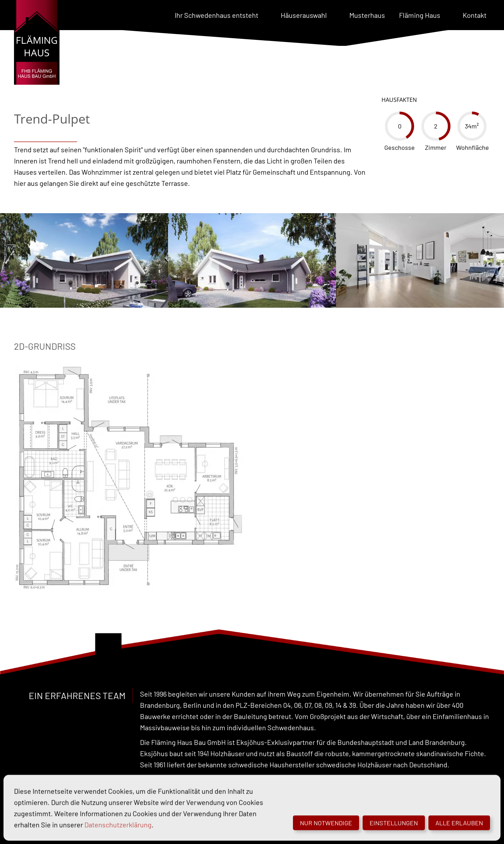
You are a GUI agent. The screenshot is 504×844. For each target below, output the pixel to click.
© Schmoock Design (322, 832)
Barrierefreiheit (273, 832)
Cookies (238, 832)
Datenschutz (207, 832)
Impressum (171, 832)
